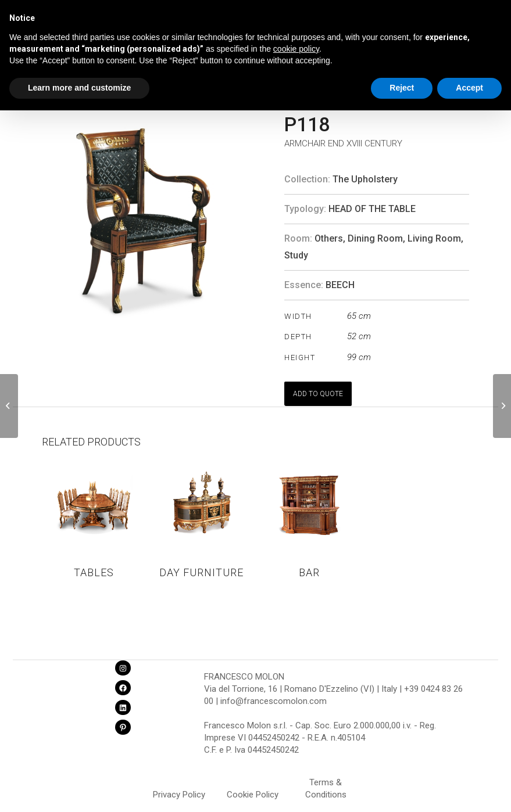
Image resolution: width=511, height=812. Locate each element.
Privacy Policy (179, 795)
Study (296, 255)
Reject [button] (402, 88)
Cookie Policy (253, 795)
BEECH (340, 285)
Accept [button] (469, 88)
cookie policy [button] (296, 49)
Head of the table (372, 209)
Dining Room (375, 238)
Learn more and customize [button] (79, 88)
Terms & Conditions (326, 784)
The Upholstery (365, 179)
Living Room (434, 238)
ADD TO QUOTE (318, 394)
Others (329, 238)
